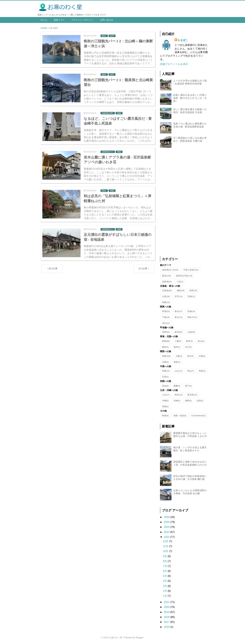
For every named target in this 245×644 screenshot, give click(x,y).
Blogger (140, 637)
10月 (166, 551)
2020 (167, 607)
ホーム (44, 20)
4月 (165, 581)
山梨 (191, 332)
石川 (188, 347)
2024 (167, 527)
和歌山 (166, 356)
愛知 (165, 347)
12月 (166, 541)
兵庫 (165, 362)
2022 (167, 537)
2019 (167, 612)
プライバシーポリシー (82, 20)
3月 (165, 586)
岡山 (191, 371)
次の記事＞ (144, 267)
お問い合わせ (107, 20)
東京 (179, 317)
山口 (179, 371)
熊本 (179, 395)
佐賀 (200, 401)
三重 (178, 341)
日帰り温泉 (191, 270)
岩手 (179, 296)
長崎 (165, 406)
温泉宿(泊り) (170, 270)
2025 (167, 522)
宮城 (191, 296)
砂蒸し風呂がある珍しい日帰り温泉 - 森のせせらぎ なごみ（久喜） (190, 98)
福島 (181, 290)
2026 (167, 517)
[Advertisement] (184, 203)
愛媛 (177, 386)
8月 (165, 561)
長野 (166, 332)
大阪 (179, 356)
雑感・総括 (180, 416)
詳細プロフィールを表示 (174, 64)
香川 (188, 386)
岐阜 (189, 341)
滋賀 (177, 362)
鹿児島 (192, 395)
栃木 (179, 311)
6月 (165, 571)
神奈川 (192, 317)
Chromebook (198, 416)
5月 (165, 576)
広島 (165, 377)
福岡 (188, 401)
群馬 (166, 311)
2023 (167, 532)
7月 (165, 566)
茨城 (191, 311)
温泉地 (167, 282)
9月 (165, 556)
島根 (166, 371)
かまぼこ (183, 40)
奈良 (190, 356)
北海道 (167, 290)
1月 (165, 596)
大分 (166, 395)
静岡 (166, 341)
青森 (166, 302)
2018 (167, 617)
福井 (177, 347)
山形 (166, 296)
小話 (180, 282)
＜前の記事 (52, 267)
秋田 (193, 290)
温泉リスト (59, 20)
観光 (167, 276)
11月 (166, 546)
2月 (165, 591)
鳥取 (202, 371)
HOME (44, 28)
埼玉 (166, 323)
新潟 (179, 332)
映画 (165, 416)
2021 (167, 602)
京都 (202, 356)
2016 (167, 627)
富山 (201, 341)
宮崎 (177, 401)
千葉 (166, 317)
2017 (167, 622)
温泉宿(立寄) (184, 276)
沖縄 (165, 401)
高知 (165, 386)
